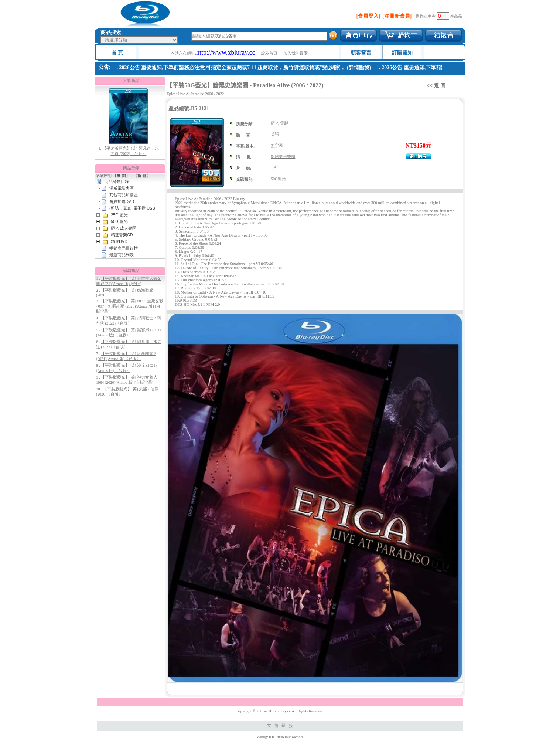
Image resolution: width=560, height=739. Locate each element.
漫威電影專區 (122, 188)
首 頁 (117, 53)
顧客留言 (361, 53)
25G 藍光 (119, 215)
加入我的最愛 (296, 53)
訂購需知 (402, 53)
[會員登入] (368, 16)
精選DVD (119, 241)
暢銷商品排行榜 (124, 248)
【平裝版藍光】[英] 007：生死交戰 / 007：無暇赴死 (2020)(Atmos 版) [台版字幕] (130, 306)
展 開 (121, 176)
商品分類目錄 (117, 182)
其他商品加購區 (124, 195)
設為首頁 (269, 53)
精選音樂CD (122, 235)
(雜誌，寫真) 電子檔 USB (132, 208)
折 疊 (142, 176)
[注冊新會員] (397, 16)
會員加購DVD (122, 201)
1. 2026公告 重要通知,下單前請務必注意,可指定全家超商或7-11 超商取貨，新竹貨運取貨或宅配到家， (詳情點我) (245, 67)
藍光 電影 (279, 123)
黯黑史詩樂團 (283, 157)
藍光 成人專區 (124, 228)
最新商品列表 (122, 255)
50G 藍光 (119, 221)
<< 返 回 (436, 86)
